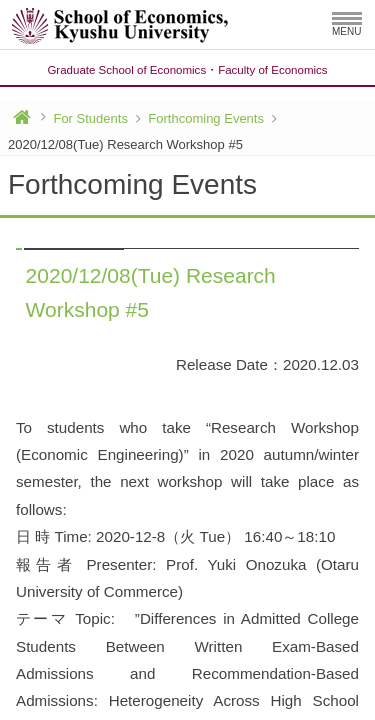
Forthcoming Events (206, 118)
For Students (90, 118)
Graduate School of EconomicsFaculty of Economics (187, 70)
